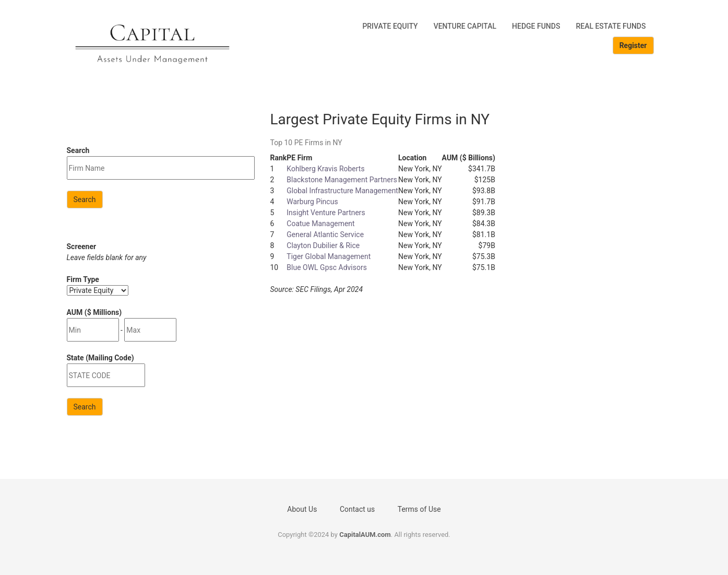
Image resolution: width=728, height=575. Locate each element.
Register (633, 45)
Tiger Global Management (329, 256)
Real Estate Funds (611, 26)
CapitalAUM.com (365, 535)
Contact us (357, 509)
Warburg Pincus (312, 202)
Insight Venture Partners (326, 213)
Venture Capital (465, 26)
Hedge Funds (536, 26)
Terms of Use (419, 509)
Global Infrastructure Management (342, 191)
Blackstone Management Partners (342, 180)
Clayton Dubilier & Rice (323, 245)
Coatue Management (320, 224)
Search (85, 200)
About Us (302, 509)
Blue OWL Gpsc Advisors (327, 267)
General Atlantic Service (325, 234)
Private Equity (390, 26)
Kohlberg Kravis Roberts (325, 169)
